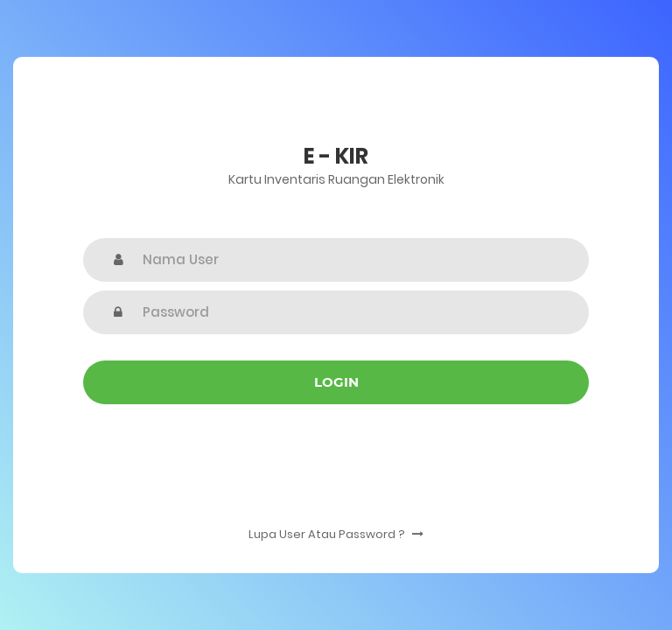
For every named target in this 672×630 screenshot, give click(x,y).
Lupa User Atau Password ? (336, 534)
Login (336, 382)
